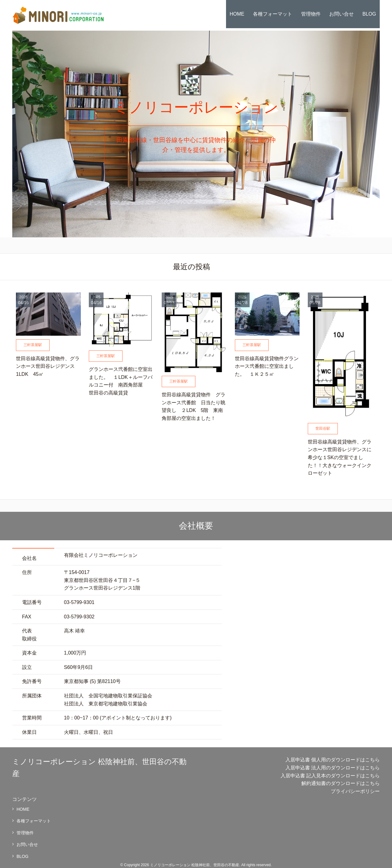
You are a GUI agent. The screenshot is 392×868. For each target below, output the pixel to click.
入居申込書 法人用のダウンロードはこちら (333, 768)
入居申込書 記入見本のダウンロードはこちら (330, 776)
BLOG (369, 14)
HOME (237, 14)
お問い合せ (341, 14)
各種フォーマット (273, 14)
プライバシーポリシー (355, 791)
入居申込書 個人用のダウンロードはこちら (333, 760)
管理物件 (311, 14)
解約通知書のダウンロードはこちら (341, 783)
